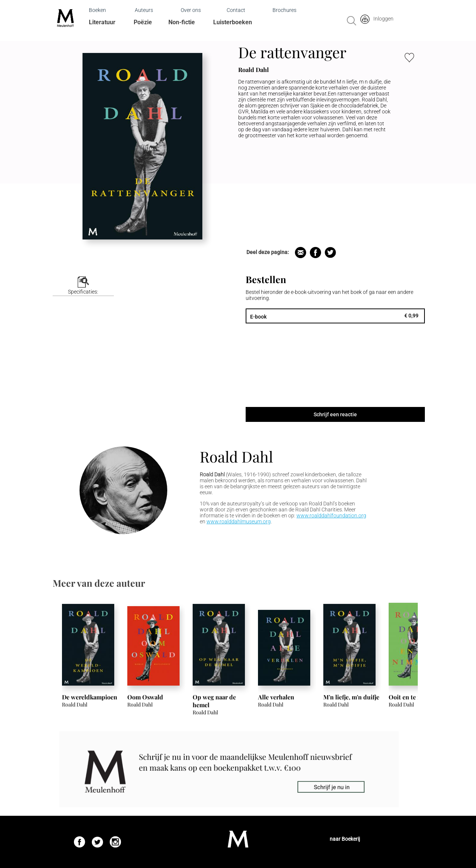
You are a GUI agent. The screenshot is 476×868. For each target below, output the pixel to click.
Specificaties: (83, 292)
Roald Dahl (236, 456)
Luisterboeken (233, 22)
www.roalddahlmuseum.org (239, 521)
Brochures (284, 10)
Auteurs (144, 10)
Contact (236, 10)
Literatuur (102, 22)
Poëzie (143, 22)
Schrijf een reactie (335, 414)
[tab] (83, 286)
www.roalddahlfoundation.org (331, 516)
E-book (258, 317)
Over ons (191, 10)
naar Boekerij (345, 839)
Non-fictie (182, 22)
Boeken (97, 10)
